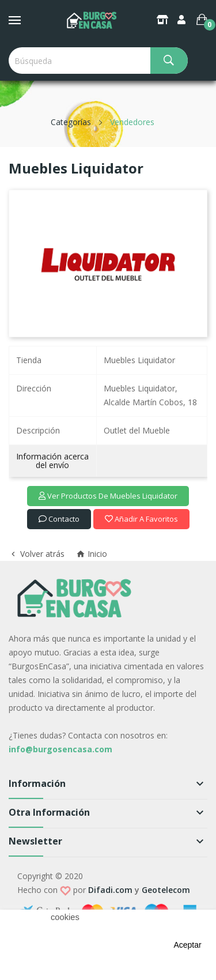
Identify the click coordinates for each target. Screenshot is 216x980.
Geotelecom (166, 890)
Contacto (59, 519)
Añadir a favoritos (141, 519)
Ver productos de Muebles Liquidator (108, 496)
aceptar (187, 945)
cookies (65, 917)
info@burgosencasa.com (60, 749)
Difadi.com (110, 890)
